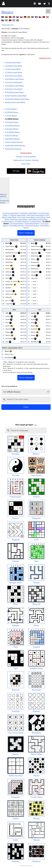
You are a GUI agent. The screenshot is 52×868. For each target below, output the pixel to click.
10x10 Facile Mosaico (12, 122)
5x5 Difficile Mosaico (12, 112)
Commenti (19, 156)
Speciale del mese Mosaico (13, 149)
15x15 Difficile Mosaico (12, 132)
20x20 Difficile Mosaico (12, 139)
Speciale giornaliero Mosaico (14, 142)
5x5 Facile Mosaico (11, 109)
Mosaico (7, 12)
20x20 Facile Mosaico (12, 135)
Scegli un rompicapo (30, 156)
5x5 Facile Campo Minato (13, 62)
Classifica (28, 160)
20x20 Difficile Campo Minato (14, 92)
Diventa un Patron (26, 153)
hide (36, 425)
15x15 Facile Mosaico (12, 129)
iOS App (16, 171)
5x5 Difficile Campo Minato (14, 66)
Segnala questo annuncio (5, 201)
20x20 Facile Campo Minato (14, 89)
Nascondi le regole (45, 58)
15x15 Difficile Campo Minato (14, 86)
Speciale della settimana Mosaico (15, 145)
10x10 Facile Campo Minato (14, 76)
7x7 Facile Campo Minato (13, 69)
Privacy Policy (26, 164)
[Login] (3, 4)
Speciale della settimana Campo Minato (17, 99)
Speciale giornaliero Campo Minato (16, 95)
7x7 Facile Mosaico (11, 115)
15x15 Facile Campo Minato (14, 82)
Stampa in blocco (19, 160)
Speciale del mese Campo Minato (15, 102)
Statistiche (35, 160)
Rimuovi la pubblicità (3, 195)
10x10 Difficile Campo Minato (14, 79)
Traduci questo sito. (8, 25)
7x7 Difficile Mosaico (12, 119)
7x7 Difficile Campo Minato (14, 72)
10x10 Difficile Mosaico (12, 125)
